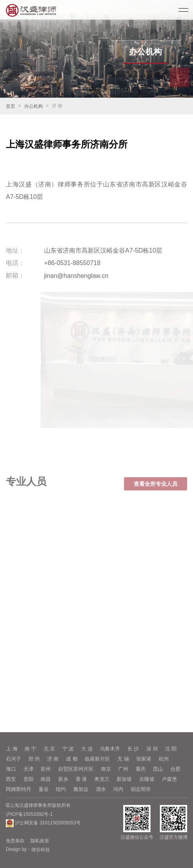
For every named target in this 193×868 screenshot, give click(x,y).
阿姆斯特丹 (19, 789)
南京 (106, 769)
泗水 (101, 789)
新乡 (63, 779)
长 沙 (133, 749)
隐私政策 (40, 841)
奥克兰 (102, 779)
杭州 (164, 759)
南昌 (46, 779)
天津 (28, 769)
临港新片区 (97, 759)
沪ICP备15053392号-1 (29, 814)
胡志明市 (141, 789)
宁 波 (68, 749)
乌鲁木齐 (110, 749)
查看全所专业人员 (156, 489)
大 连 (87, 749)
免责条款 (15, 841)
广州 (123, 769)
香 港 (81, 779)
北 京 (50, 749)
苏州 (46, 769)
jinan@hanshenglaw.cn (76, 276)
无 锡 (123, 759)
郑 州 (34, 759)
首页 (11, 106)
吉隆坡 (147, 779)
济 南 (53, 759)
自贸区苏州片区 (76, 769)
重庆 (141, 769)
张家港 (144, 759)
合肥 (175, 769)
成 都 (72, 759)
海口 (11, 769)
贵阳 (28, 779)
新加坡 (124, 779)
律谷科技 (41, 850)
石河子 (13, 759)
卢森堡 (169, 779)
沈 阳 (171, 749)
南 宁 (30, 749)
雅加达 (81, 789)
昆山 (158, 769)
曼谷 (44, 789)
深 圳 (152, 749)
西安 (11, 779)
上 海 (12, 749)
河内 (118, 789)
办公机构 (34, 106)
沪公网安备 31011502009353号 (43, 823)
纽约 (61, 789)
